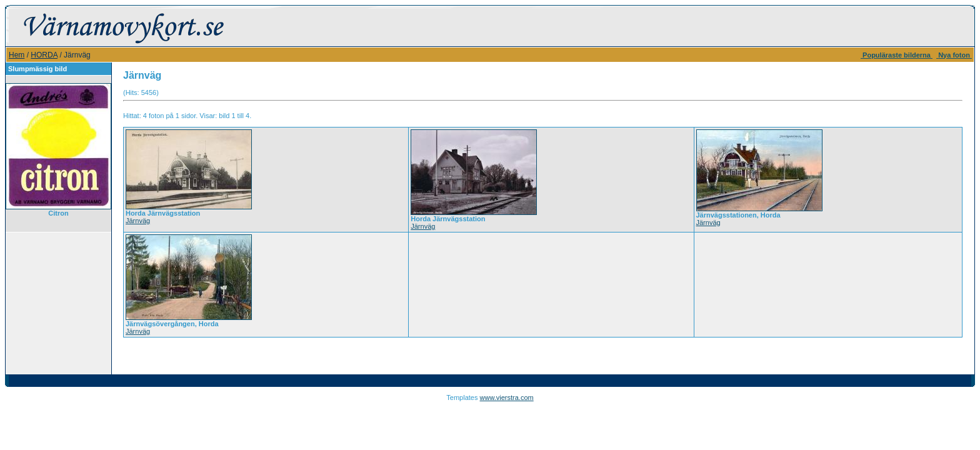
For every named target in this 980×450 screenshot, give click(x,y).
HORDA (44, 55)
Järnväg (138, 221)
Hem (17, 55)
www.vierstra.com (507, 397)
